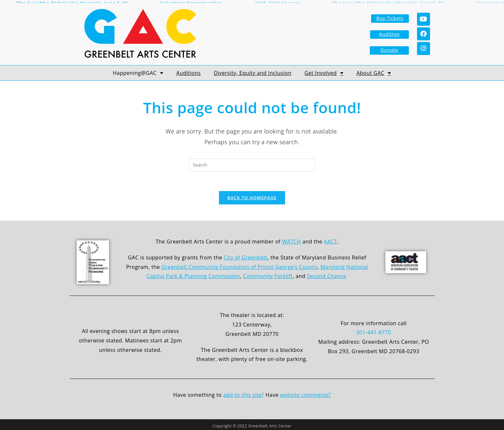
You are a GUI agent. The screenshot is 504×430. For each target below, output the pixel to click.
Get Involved (324, 71)
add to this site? (244, 393)
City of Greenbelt (246, 255)
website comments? (305, 393)
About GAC (374, 71)
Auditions (188, 71)
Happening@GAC (138, 71)
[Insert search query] (252, 163)
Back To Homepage (252, 195)
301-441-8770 (374, 330)
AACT (331, 239)
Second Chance (327, 274)
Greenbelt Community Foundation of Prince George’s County (239, 264)
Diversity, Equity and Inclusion (252, 71)
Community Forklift (268, 274)
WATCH (292, 239)
